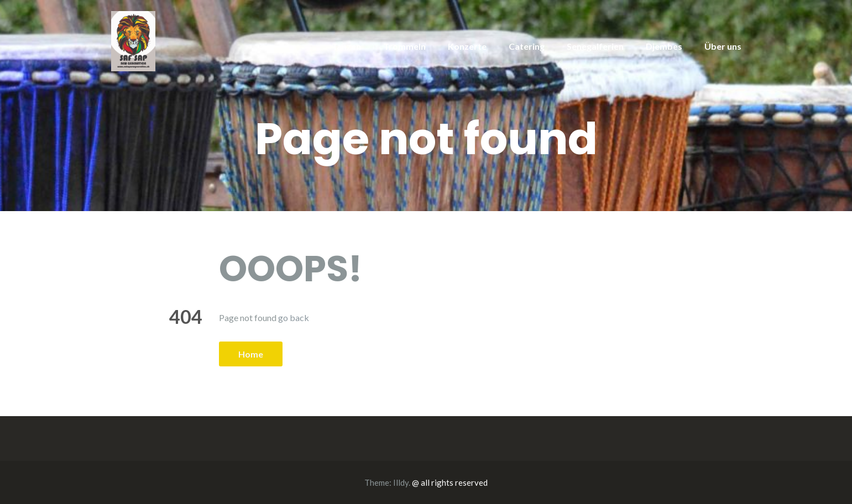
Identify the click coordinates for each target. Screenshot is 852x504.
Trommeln (404, 46)
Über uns (723, 46)
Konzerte (467, 46)
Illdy (401, 482)
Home (251, 354)
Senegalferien (595, 46)
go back (294, 317)
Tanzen (346, 46)
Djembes (664, 46)
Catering (527, 46)
